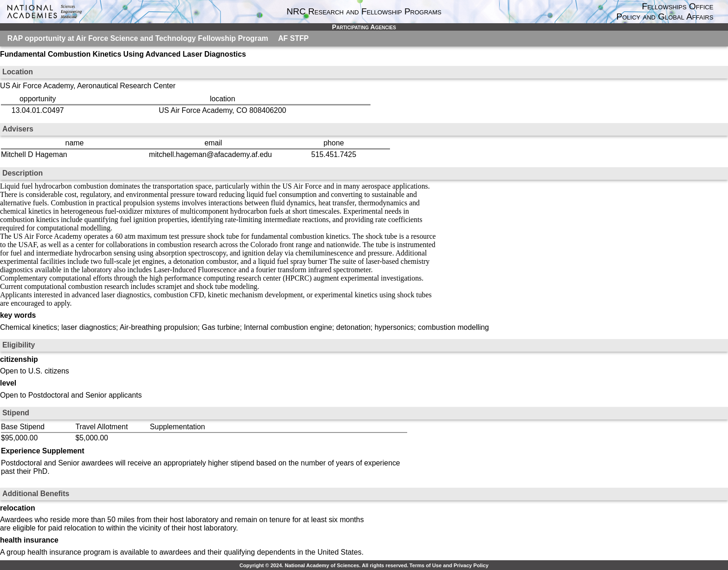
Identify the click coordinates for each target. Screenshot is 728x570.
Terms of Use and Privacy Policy (449, 565)
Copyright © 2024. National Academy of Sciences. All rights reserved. (324, 565)
